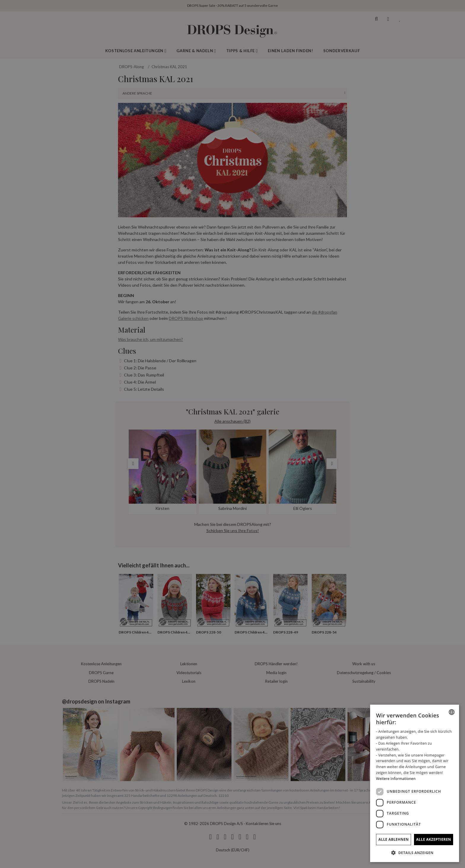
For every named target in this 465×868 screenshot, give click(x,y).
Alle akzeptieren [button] (434, 839)
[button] (415, 853)
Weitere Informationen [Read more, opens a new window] (396, 779)
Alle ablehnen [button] (394, 839)
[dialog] (415, 783)
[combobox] (452, 712)
